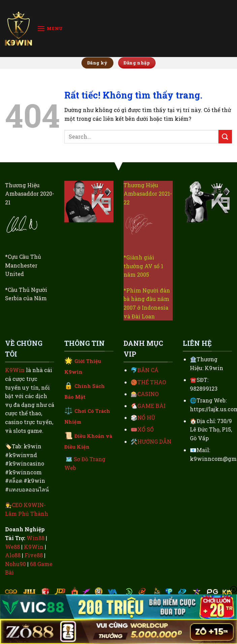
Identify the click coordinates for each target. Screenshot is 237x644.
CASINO (148, 394)
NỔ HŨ (146, 417)
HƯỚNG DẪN (154, 441)
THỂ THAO (152, 382)
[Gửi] (225, 136)
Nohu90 (15, 564)
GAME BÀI (151, 406)
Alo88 (13, 555)
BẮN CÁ (148, 370)
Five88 (34, 555)
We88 (12, 547)
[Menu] (50, 29)
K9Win (15, 370)
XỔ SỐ (146, 429)
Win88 (36, 538)
